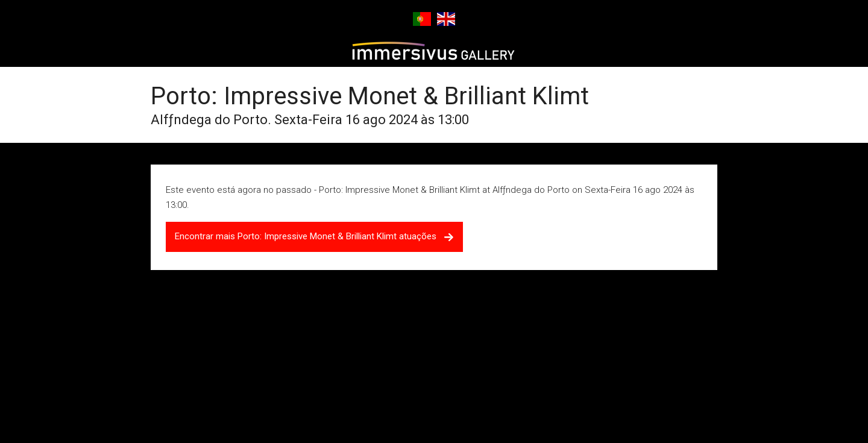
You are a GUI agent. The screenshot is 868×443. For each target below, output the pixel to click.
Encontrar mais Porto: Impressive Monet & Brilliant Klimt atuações (314, 236)
